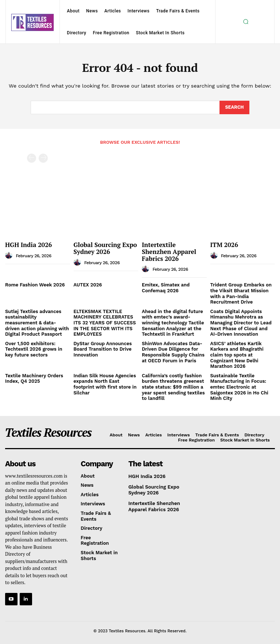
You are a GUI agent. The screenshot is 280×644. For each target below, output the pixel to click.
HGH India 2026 (28, 244)
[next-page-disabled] (43, 158)
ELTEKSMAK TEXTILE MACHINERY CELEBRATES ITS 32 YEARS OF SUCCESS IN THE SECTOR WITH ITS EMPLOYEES (105, 322)
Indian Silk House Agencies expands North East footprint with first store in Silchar (105, 383)
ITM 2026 (224, 244)
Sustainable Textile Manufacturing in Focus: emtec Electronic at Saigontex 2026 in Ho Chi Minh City (239, 386)
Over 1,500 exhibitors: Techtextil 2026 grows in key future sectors (34, 348)
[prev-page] (32, 158)
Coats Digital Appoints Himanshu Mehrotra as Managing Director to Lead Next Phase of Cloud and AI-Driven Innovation (241, 322)
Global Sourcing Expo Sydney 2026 (105, 248)
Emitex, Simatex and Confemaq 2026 (166, 287)
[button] (246, 22)
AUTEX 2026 (88, 284)
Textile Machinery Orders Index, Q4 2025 (34, 378)
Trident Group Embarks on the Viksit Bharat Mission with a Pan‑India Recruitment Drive (241, 293)
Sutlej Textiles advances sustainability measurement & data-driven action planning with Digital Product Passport (37, 322)
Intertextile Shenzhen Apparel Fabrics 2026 (169, 251)
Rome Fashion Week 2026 (35, 284)
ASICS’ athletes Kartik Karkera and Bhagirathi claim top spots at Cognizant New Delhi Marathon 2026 (237, 354)
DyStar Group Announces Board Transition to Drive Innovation (103, 348)
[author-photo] (10, 255)
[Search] (234, 107)
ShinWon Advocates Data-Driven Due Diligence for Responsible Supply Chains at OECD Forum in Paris (173, 351)
